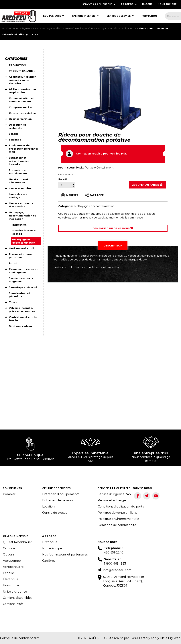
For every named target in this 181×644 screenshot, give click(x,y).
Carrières (49, 561)
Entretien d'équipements (61, 494)
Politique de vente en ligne (118, 513)
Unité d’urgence (15, 592)
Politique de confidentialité (20, 638)
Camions (9, 548)
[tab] (113, 246)
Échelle (8, 573)
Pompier (9, 494)
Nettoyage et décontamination (115, 28)
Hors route (11, 585)
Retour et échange (112, 500)
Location (48, 506)
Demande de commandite (117, 525)
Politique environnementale (118, 519)
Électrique (11, 579)
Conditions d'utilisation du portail (122, 506)
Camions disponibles (17, 598)
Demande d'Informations (113, 228)
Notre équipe (52, 548)
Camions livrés (13, 604)
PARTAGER (94, 195)
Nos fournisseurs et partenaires (65, 554)
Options (9, 554)
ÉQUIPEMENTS (30, 28)
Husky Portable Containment (95, 168)
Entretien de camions (58, 500)
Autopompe (12, 561)
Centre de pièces (55, 513)
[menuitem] (19, 16)
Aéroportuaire (13, 567)
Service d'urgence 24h (114, 494)
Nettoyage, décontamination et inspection (67, 28)
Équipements (10, 28)
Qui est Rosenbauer (17, 542)
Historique (50, 542)
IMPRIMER (70, 195)
